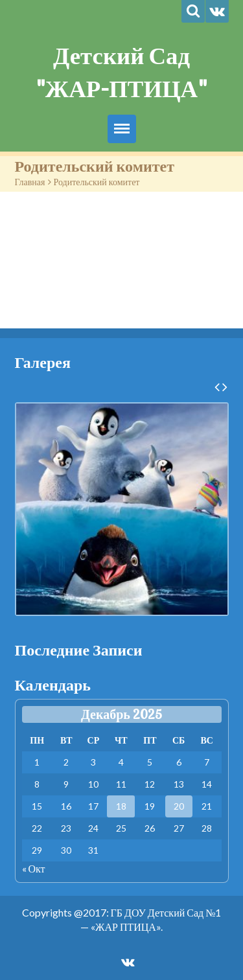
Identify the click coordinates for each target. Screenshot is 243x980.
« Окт (34, 868)
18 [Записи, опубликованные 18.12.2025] (121, 806)
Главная (30, 182)
